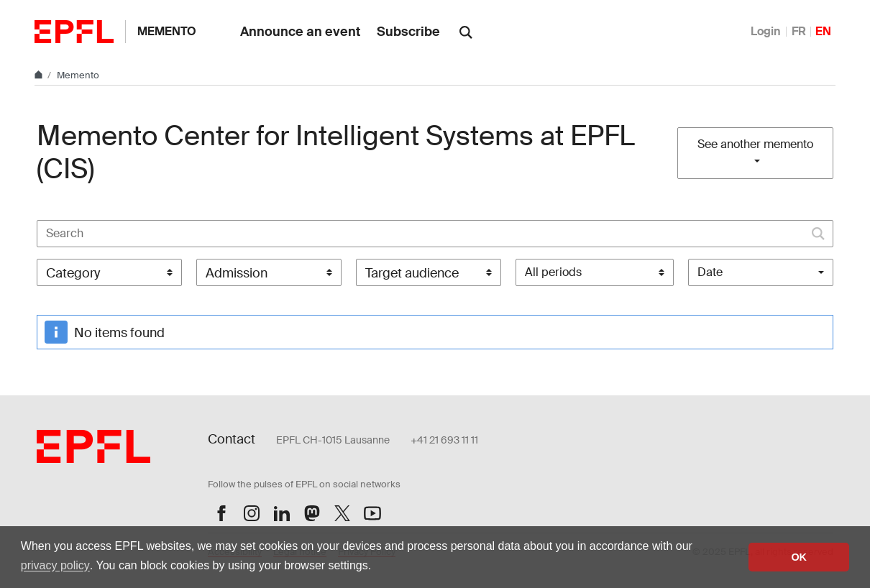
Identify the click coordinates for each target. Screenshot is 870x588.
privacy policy (55, 565)
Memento (167, 31)
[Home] (40, 75)
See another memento (755, 144)
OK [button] (799, 557)
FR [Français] (799, 31)
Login (766, 31)
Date (710, 272)
